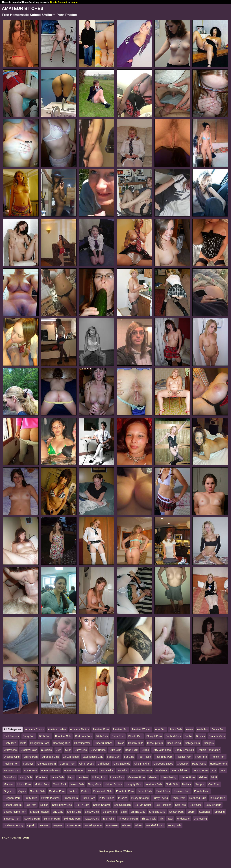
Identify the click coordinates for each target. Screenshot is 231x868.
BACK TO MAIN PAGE (15, 838)
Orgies (22, 791)
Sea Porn (31, 805)
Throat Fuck (149, 819)
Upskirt (31, 825)
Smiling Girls (138, 812)
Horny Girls (107, 771)
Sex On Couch (143, 805)
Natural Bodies (113, 784)
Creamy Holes (29, 750)
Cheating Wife (82, 743)
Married (153, 777)
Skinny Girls (74, 812)
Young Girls (175, 825)
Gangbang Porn (47, 764)
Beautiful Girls (63, 736)
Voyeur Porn (74, 825)
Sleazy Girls (92, 812)
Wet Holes (112, 825)
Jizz (214, 771)
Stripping (220, 812)
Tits (162, 819)
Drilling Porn (30, 757)
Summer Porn (52, 819)
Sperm (191, 812)
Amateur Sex (120, 729)
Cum (58, 750)
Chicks (120, 743)
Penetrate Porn (125, 791)
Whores (127, 825)
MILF (214, 777)
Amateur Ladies (57, 729)
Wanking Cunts (93, 825)
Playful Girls (163, 791)
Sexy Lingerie (213, 805)
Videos (128, 851)
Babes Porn (218, 729)
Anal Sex (160, 729)
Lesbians (83, 777)
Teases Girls (92, 819)
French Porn (218, 757)
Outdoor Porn (57, 791)
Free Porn (201, 757)
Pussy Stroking (140, 798)
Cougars (209, 743)
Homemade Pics (51, 771)
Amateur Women (141, 729)
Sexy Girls (196, 805)
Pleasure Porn (182, 791)
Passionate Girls (103, 791)
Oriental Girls (38, 791)
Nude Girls (172, 784)
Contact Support (115, 861)
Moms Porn (24, 784)
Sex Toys (180, 805)
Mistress (9, 784)
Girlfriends (104, 764)
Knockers (42, 777)
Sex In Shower (102, 805)
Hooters (92, 771)
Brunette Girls (217, 736)
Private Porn (71, 798)
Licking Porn (99, 777)
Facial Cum (114, 757)
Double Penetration (209, 750)
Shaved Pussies (39, 812)
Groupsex (182, 764)
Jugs (223, 771)
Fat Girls (129, 757)
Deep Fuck (131, 750)
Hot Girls (123, 771)
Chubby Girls (136, 743)
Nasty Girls (94, 784)
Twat (170, 819)
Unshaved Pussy (14, 825)
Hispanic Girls (12, 771)
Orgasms (9, 791)
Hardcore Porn (219, 764)
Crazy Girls (10, 750)
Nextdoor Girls (154, 784)
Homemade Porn (74, 771)
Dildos (145, 750)
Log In (74, 2)
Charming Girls (62, 743)
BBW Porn (45, 736)
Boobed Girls (173, 736)
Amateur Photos (79, 729)
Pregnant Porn (12, 798)
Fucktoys (28, 764)
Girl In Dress (86, 764)
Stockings (205, 812)
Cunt (68, 750)
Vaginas (58, 825)
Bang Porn (29, 736)
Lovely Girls (117, 777)
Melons (203, 777)
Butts (23, 743)
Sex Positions (163, 805)
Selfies (44, 805)
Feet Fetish (144, 757)
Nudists (187, 784)
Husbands (162, 771)
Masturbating (169, 777)
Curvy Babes (98, 750)
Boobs (188, 736)
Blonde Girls (135, 736)
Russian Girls (218, 798)
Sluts (124, 812)
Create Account (58, 2)
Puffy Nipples (107, 798)
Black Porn (118, 736)
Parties (85, 791)
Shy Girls (58, 812)
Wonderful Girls (155, 825)
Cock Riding (174, 743)
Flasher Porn (184, 757)
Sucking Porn (32, 819)
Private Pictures (50, 798)
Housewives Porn (142, 771)
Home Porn (30, 771)
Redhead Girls (198, 798)
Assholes (202, 729)
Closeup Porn (155, 743)
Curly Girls (81, 750)
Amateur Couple (35, 729)
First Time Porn (164, 757)
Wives (139, 825)
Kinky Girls (26, 777)
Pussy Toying (160, 798)
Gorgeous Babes (163, 764)
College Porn (192, 743)
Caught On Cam (40, 743)
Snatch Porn (176, 812)
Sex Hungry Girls (62, 805)
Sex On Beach (122, 805)
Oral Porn (214, 784)
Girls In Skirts (142, 764)
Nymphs (200, 784)
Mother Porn (42, 784)
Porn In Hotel (202, 791)
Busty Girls (10, 743)
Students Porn (12, 819)
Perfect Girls (145, 791)
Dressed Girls (12, 757)
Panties (73, 791)
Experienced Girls (93, 757)
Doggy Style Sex (184, 750)
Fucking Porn (11, 764)
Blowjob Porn (154, 736)
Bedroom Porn (84, 736)
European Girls (50, 757)
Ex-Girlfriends (71, 757)
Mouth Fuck (60, 784)
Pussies (123, 798)
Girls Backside (122, 764)
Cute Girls (115, 750)
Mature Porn (188, 777)
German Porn (67, 764)
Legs (71, 777)
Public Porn (88, 798)
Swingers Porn (72, 819)
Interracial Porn (180, 771)
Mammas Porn (136, 777)
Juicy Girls (10, 777)
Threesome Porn (128, 819)
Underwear (183, 819)
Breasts (200, 736)
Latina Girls (57, 777)
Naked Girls (77, 784)
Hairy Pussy (199, 764)
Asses (190, 729)
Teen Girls (109, 819)
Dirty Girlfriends (162, 750)
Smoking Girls (157, 812)
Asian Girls (176, 729)
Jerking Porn (200, 771)
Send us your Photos (111, 851)
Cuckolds (46, 750)
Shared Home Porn (15, 812)
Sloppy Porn (110, 812)
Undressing (200, 819)
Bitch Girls (102, 736)
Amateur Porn (101, 729)
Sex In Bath (82, 805)
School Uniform (13, 805)
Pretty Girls (31, 798)
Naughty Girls (133, 784)
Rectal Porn (179, 798)
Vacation (44, 825)
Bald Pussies (11, 736)
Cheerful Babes (103, 743)
